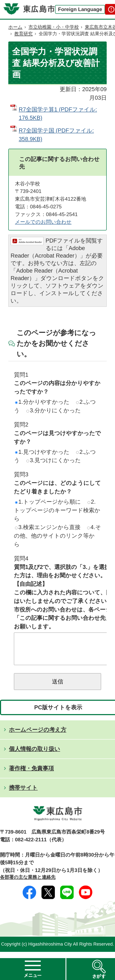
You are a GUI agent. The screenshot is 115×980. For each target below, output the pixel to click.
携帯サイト (23, 794)
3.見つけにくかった (54, 460)
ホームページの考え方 (38, 736)
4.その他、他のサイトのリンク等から (57, 536)
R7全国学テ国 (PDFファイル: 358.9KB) (56, 135)
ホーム (15, 27)
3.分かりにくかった (54, 410)
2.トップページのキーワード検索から (57, 510)
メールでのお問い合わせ (43, 222)
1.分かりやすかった (42, 402)
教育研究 (23, 34)
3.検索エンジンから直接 (48, 527)
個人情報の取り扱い (35, 755)
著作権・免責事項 (31, 774)
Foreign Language (80, 9)
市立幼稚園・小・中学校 (54, 27)
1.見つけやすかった (42, 452)
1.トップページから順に (48, 502)
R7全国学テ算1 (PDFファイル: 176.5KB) (58, 114)
